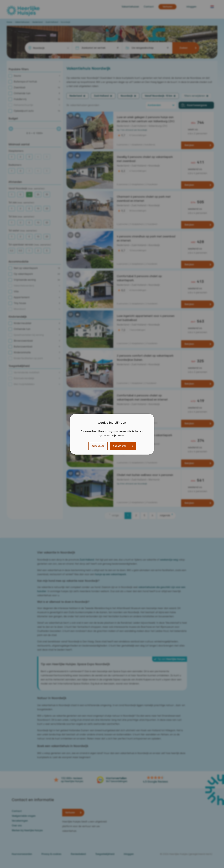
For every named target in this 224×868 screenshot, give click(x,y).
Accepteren (120, 446)
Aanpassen (98, 446)
